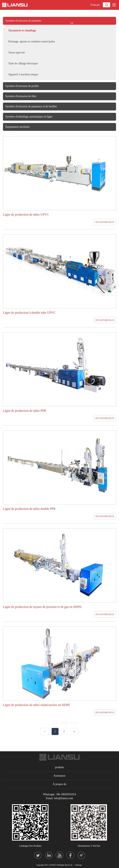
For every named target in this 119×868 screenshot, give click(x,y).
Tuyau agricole (17, 52)
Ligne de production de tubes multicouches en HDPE (37, 705)
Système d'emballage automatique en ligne (29, 117)
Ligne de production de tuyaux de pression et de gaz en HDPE (42, 607)
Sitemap (79, 865)
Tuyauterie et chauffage (22, 31)
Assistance (59, 776)
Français (95, 5)
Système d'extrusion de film (21, 96)
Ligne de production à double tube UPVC (29, 313)
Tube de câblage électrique (23, 63)
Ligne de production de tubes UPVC (26, 214)
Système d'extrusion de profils (22, 86)
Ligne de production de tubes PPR (25, 411)
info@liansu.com (64, 798)
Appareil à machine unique (23, 74)
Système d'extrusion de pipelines (23, 21)
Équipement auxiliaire (18, 127)
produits (59, 767)
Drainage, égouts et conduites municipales (32, 41)
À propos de (59, 784)
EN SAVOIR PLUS (105, 222)
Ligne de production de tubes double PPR (29, 509)
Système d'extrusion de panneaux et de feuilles (31, 106)
